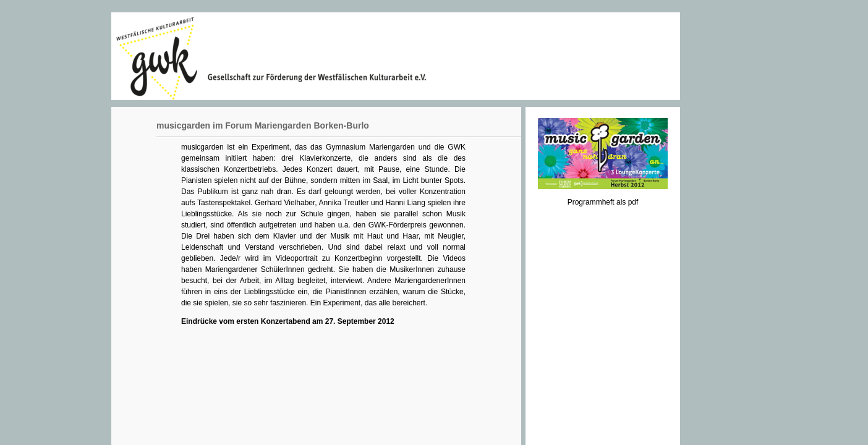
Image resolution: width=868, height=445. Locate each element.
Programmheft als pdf (603, 202)
